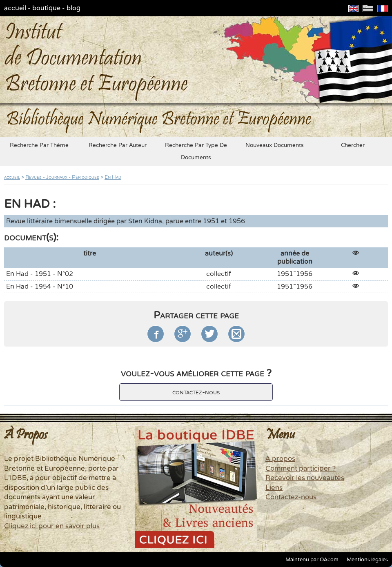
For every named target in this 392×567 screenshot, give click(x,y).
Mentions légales (367, 560)
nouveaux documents (275, 145)
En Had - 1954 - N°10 (40, 287)
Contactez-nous (291, 497)
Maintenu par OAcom (312, 560)
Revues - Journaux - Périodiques (62, 177)
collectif (219, 274)
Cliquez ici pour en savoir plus (52, 526)
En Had (113, 177)
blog (73, 8)
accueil (15, 8)
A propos (280, 459)
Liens (274, 488)
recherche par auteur (118, 145)
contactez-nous (196, 392)
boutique (46, 8)
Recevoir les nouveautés (305, 478)
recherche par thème (39, 145)
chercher (353, 145)
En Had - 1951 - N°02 (40, 274)
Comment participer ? (301, 469)
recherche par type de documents (196, 151)
